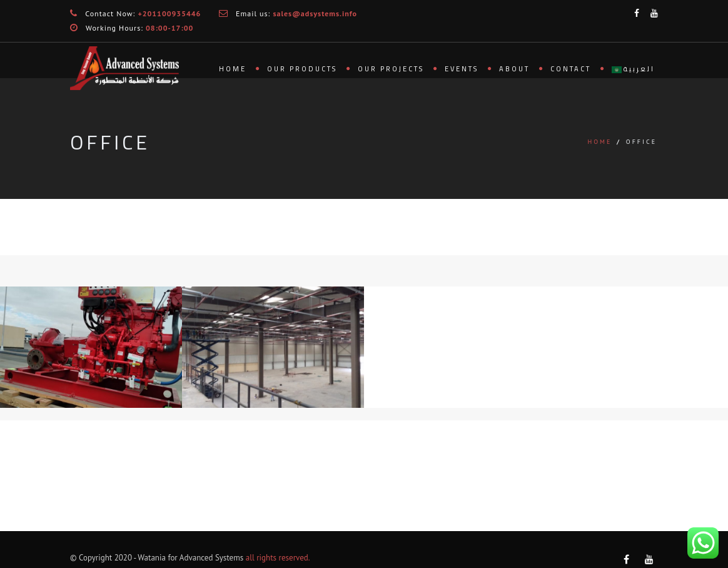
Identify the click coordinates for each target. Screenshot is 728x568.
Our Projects (391, 69)
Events (462, 69)
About (514, 69)
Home (233, 69)
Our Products (302, 69)
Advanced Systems (211, 558)
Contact (571, 69)
